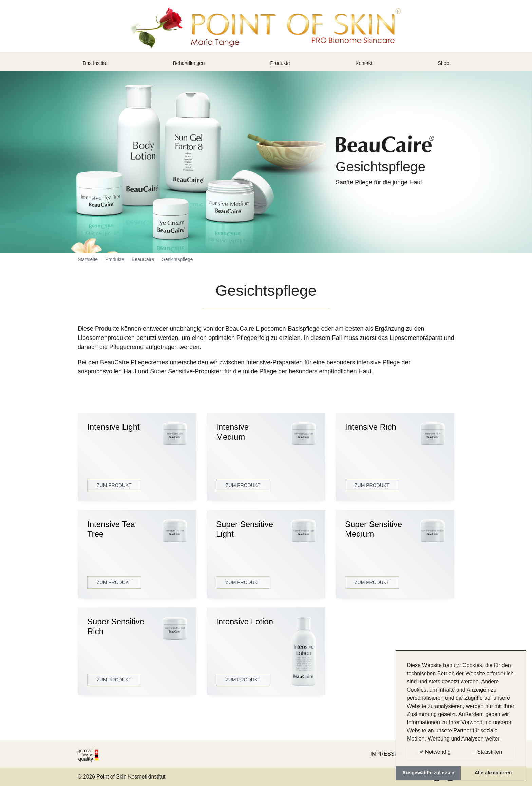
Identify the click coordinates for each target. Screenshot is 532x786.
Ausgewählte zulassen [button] (429, 773)
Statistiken (487, 752)
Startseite (88, 264)
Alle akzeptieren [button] (493, 773)
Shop (442, 66)
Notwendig (435, 752)
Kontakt (365, 66)
